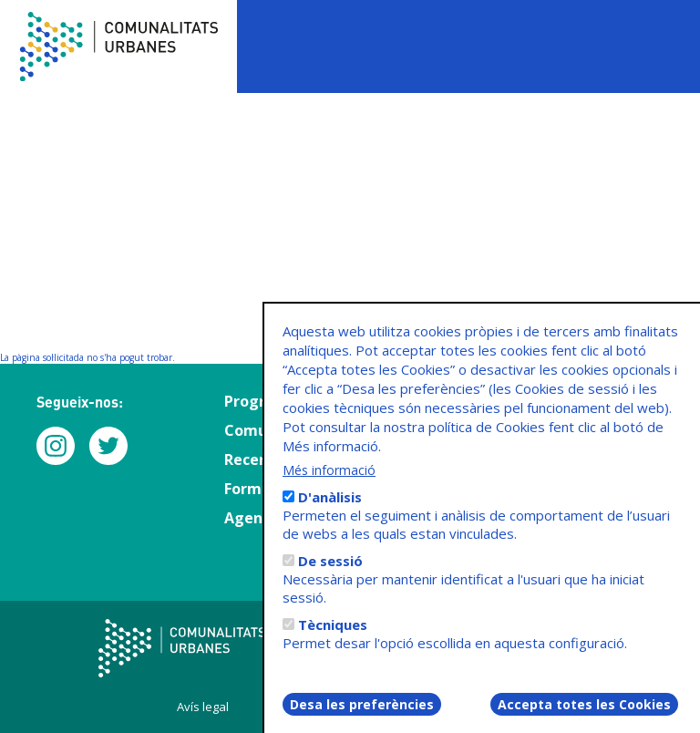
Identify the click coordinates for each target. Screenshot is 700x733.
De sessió (330, 575)
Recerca (253, 459)
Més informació (329, 485)
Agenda (252, 518)
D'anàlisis (330, 511)
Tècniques (333, 639)
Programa (261, 401)
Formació (258, 489)
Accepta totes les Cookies (584, 719)
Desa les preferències (362, 719)
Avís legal (203, 707)
